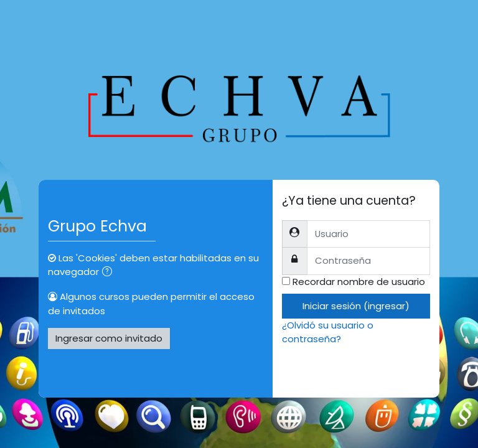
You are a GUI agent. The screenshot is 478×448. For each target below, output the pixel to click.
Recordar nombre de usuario (359, 282)
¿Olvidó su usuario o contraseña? (328, 332)
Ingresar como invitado (109, 338)
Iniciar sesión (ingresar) (356, 306)
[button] (110, 273)
